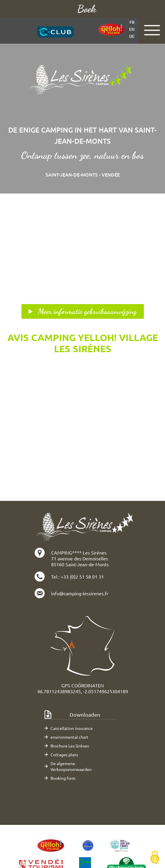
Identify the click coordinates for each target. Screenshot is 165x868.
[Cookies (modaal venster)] (155, 858)
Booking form (63, 778)
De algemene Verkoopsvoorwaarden (71, 766)
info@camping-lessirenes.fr (80, 593)
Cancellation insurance (72, 728)
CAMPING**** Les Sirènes (79, 552)
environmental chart (69, 737)
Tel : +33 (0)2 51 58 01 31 (78, 577)
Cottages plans (64, 755)
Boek (87, 9)
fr (132, 22)
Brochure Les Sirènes (70, 746)
